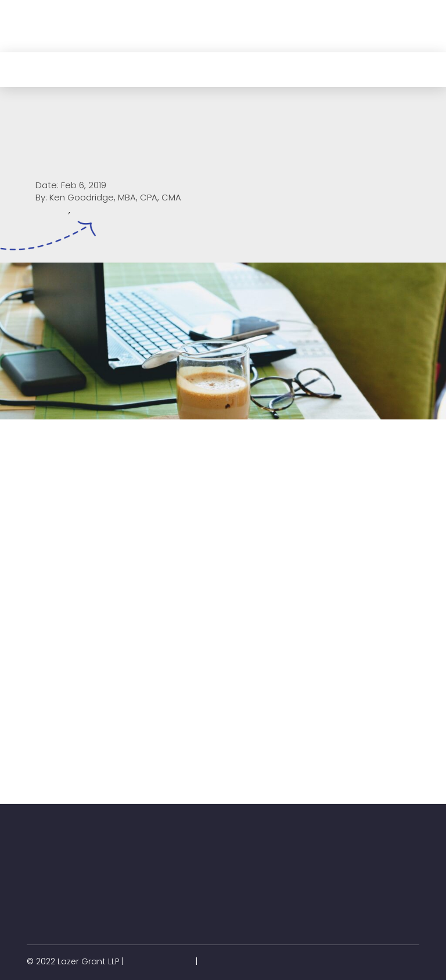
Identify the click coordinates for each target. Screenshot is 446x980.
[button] (39, 39)
